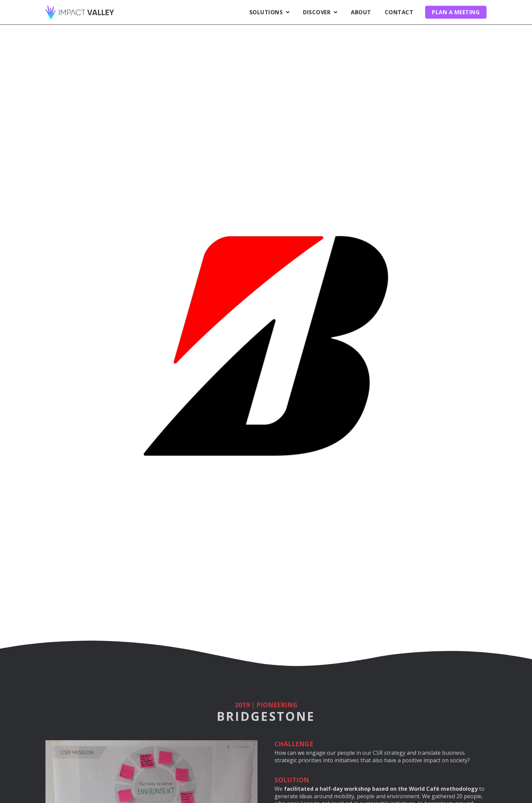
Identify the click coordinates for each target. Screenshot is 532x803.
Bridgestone (266, 716)
